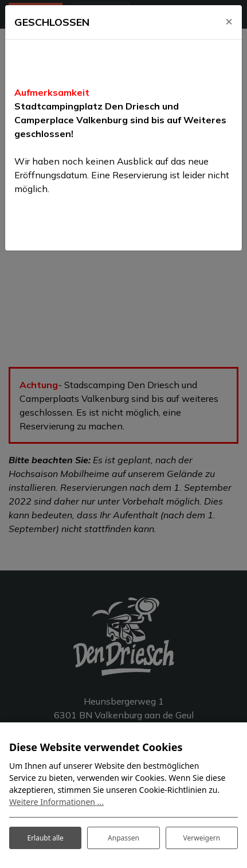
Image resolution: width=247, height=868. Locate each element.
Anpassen (123, 838)
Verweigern (202, 838)
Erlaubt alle (45, 838)
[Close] (229, 21)
